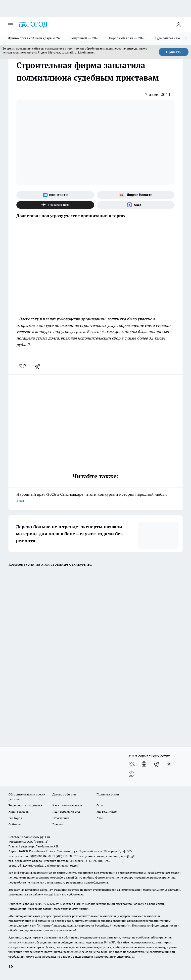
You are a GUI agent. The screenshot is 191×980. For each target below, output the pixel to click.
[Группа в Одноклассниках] (144, 764)
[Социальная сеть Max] (136, 205)
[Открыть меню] (10, 25)
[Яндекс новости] (136, 195)
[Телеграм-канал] (156, 764)
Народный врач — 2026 (127, 38)
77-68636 (49, 904)
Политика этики (108, 794)
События (15, 824)
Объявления (61, 818)
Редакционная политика (25, 805)
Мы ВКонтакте (107, 811)
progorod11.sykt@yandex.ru (27, 865)
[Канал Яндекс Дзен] (55, 205)
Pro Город (15, 818)
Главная (58, 824)
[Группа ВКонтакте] (55, 195)
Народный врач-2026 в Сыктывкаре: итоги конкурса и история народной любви (95, 498)
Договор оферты (64, 794)
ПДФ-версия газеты (66, 811)
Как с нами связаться (67, 805)
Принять (174, 52)
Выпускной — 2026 (84, 38)
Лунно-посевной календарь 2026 (34, 38)
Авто (100, 818)
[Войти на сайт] (179, 25)
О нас (100, 805)
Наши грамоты (19, 811)
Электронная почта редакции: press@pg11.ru (108, 856)
